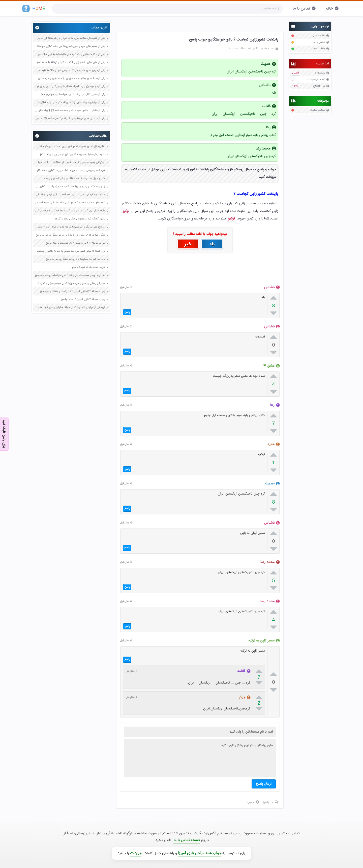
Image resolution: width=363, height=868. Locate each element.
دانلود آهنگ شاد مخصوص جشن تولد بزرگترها (80, 219)
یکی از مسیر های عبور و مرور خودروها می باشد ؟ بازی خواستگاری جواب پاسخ (70, 46)
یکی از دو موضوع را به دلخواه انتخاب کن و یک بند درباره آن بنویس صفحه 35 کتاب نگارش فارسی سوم (70, 87)
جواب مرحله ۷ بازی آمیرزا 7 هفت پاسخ (83, 299)
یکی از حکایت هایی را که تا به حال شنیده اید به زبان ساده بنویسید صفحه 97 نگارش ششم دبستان (70, 54)
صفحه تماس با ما (187, 840)
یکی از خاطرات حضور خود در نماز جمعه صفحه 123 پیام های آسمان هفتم (70, 111)
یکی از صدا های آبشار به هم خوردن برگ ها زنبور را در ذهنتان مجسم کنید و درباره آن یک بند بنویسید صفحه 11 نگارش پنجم (70, 79)
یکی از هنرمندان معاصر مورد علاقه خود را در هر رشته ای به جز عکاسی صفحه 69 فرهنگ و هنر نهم (70, 38)
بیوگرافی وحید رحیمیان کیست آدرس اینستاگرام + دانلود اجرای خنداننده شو (70, 163)
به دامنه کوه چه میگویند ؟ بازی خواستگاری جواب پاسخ (75, 259)
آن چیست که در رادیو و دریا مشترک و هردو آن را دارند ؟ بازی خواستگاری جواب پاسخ (70, 187)
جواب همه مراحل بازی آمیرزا (200, 853)
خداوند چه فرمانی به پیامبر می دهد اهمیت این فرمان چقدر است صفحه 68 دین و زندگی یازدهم (70, 195)
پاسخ (127, 312)
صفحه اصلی (319, 36)
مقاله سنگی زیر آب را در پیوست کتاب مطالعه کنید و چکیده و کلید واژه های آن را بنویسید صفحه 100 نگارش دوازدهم (70, 211)
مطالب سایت (318, 110)
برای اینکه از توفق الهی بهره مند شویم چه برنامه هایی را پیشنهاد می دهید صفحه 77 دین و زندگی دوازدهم (70, 251)
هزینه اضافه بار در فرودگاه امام (89, 267)
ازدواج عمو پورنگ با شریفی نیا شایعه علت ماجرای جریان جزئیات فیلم (70, 227)
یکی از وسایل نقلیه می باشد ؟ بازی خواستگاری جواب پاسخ (73, 95)
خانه (329, 9)
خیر (188, 244)
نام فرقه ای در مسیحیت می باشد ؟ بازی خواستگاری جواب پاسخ (70, 275)
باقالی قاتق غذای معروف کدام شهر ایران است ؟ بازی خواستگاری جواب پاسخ (70, 146)
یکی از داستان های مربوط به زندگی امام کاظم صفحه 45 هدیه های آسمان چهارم (70, 119)
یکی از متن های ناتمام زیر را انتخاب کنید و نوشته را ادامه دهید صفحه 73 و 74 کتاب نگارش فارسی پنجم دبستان (70, 62)
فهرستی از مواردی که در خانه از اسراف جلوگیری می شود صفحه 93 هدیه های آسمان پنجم (70, 308)
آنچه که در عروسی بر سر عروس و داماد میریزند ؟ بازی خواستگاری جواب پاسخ (70, 171)
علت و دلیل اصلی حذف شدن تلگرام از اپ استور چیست (75, 179)
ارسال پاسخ (264, 784)
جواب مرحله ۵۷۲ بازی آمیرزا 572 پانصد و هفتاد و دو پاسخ (73, 291)
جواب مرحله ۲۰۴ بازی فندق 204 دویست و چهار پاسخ (75, 243)
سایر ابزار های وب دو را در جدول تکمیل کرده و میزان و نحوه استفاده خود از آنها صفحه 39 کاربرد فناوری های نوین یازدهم (70, 283)
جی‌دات (136, 853)
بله (212, 244)
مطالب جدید (318, 49)
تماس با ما (301, 9)
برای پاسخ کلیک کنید (4, 434)
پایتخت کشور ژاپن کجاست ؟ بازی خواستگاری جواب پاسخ (234, 40)
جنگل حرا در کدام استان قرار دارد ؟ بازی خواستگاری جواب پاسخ (70, 235)
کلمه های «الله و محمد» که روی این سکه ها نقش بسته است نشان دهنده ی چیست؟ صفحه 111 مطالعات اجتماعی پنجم (70, 203)
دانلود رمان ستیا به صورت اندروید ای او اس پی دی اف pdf (73, 155)
